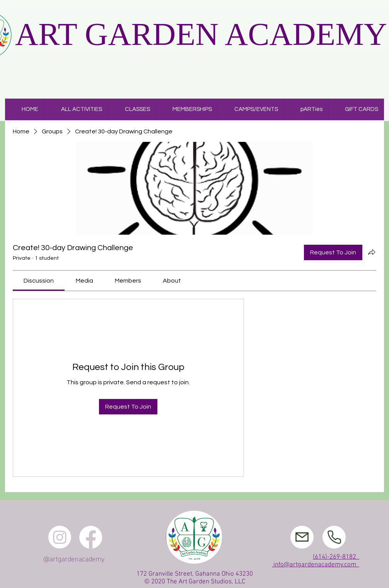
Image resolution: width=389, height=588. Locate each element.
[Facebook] (91, 537)
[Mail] (302, 537)
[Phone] (334, 537)
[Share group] (372, 252)
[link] (39, 281)
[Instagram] (60, 537)
